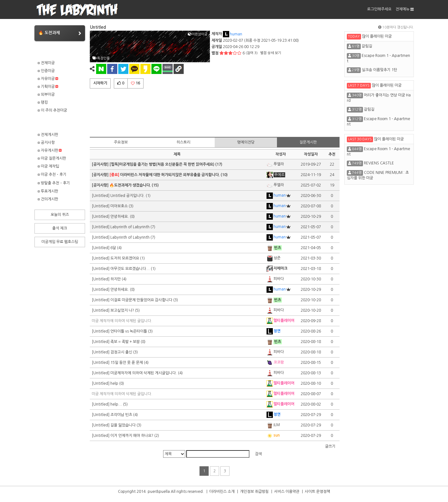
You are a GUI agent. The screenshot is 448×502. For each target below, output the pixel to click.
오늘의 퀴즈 (60, 215)
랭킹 (43, 102)
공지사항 (46, 143)
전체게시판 (48, 135)
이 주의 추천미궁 (52, 110)
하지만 (116, 279)
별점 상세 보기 (271, 53)
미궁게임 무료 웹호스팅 (60, 242)
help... (116, 404)
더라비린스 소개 (222, 492)
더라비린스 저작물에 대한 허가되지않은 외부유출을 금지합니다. (165, 175)
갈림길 (367, 46)
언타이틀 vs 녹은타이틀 (129, 331)
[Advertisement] (215, 112)
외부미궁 (46, 95)
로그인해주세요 (379, 9)
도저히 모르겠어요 (125, 258)
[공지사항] (101, 164)
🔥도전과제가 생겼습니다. (130, 185)
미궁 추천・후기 (52, 174)
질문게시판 (308, 142)
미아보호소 (119, 206)
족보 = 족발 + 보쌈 (125, 342)
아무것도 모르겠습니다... (130, 269)
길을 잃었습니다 (123, 425)
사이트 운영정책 (317, 492)
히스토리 (183, 142)
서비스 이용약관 (287, 492)
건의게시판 (48, 199)
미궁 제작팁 (48, 166)
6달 (113, 248)
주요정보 (121, 142)
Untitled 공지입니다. (128, 196)
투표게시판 (48, 191)
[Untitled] (101, 196)
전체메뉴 (405, 9)
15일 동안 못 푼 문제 (127, 363)
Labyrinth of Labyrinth (130, 227)
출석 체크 (60, 228)
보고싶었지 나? (122, 310)
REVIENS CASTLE (379, 163)
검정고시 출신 (121, 352)
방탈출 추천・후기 (54, 183)
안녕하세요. (120, 217)
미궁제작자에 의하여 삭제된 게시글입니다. (144, 373)
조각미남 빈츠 (121, 415)
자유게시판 (50, 150)
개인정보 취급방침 (254, 492)
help (114, 383)
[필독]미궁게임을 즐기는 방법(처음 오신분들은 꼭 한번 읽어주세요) (162, 164)
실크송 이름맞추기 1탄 (379, 70)
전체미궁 (46, 63)
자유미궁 (48, 79)
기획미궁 (48, 87)
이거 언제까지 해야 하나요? (132, 436)
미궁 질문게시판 (52, 158)
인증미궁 (46, 71)
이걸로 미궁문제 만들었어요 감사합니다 (141, 300)
